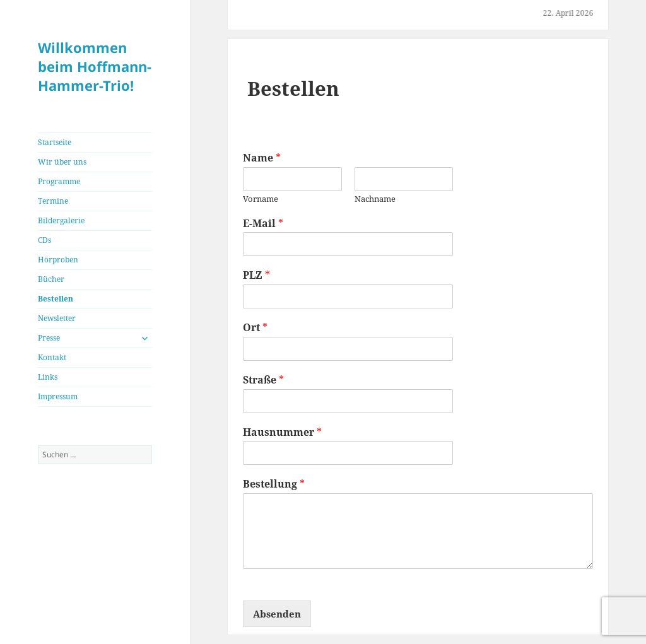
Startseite (55, 142)
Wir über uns (62, 162)
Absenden (277, 614)
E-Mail (263, 224)
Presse (49, 338)
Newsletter (57, 318)
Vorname (261, 199)
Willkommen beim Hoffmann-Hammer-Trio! (95, 66)
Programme (59, 181)
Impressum (58, 396)
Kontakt (52, 357)
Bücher (51, 279)
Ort (255, 328)
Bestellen (56, 299)
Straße (263, 380)
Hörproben (58, 260)
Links (48, 377)
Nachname (375, 199)
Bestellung (274, 484)
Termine (53, 201)
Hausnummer (282, 432)
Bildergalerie (61, 220)
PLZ (256, 275)
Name (262, 158)
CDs (44, 240)
